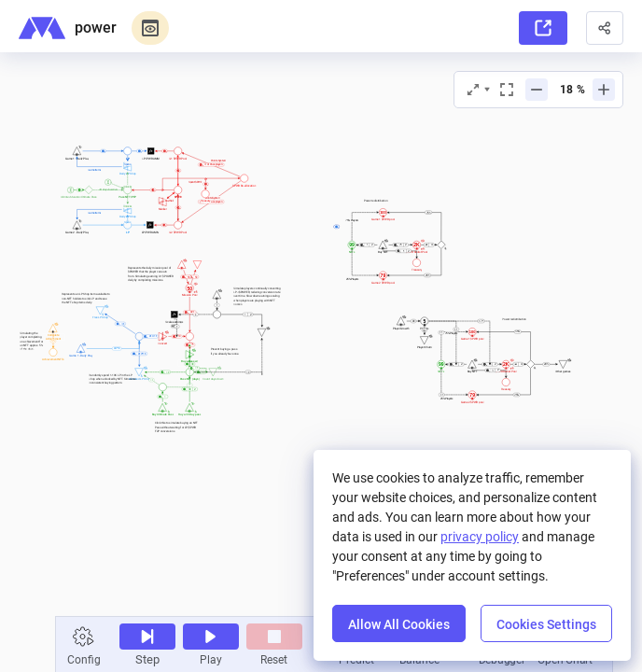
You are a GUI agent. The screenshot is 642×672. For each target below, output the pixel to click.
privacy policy (480, 537)
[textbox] (178, 427)
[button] (605, 28)
